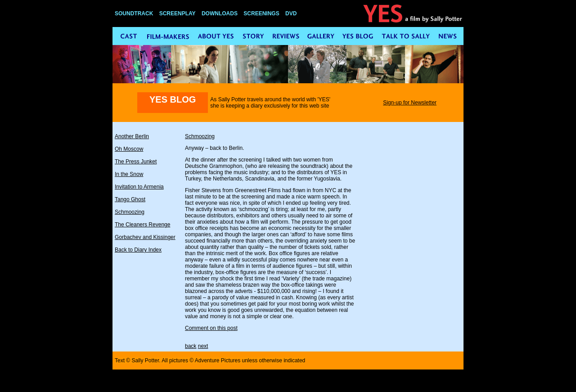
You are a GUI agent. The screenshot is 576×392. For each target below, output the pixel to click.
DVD (291, 14)
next (203, 346)
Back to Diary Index (138, 250)
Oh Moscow (129, 149)
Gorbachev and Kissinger (145, 237)
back (191, 346)
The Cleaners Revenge (142, 225)
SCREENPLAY (178, 14)
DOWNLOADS (220, 14)
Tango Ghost (130, 199)
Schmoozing (130, 212)
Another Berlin (132, 136)
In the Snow (129, 174)
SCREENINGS (261, 14)
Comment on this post (211, 328)
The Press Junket (136, 162)
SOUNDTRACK (134, 14)
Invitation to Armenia (139, 187)
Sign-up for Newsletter (410, 103)
